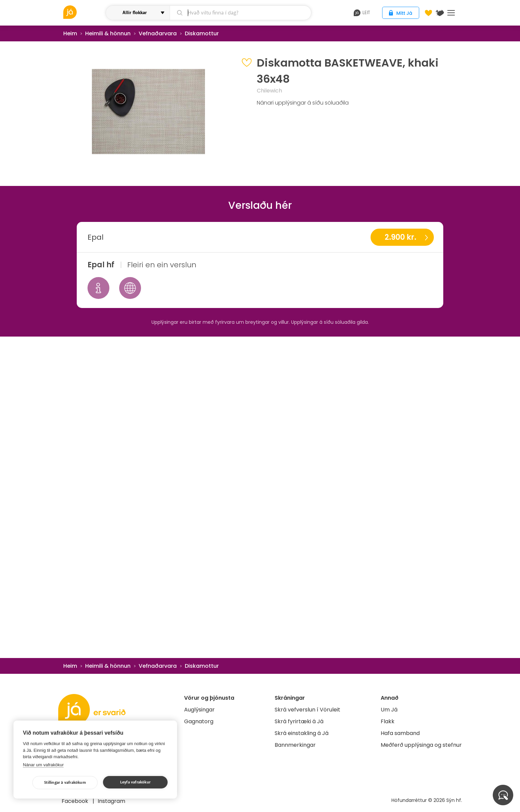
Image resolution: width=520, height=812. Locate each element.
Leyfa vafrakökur (135, 782)
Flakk (388, 721)
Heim (70, 33)
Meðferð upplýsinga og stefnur (421, 745)
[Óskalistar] (428, 13)
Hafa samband (400, 733)
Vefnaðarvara (158, 33)
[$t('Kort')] (440, 13)
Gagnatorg (199, 721)
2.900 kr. (401, 237)
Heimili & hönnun (108, 33)
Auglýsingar (199, 710)
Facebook (76, 801)
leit (362, 13)
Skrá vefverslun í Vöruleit (307, 710)
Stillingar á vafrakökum (65, 783)
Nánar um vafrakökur (43, 765)
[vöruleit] (84, 12)
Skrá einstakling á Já (302, 733)
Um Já (389, 710)
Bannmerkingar (295, 745)
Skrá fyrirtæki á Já (299, 721)
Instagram (111, 801)
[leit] (240, 13)
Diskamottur (202, 33)
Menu (451, 13)
